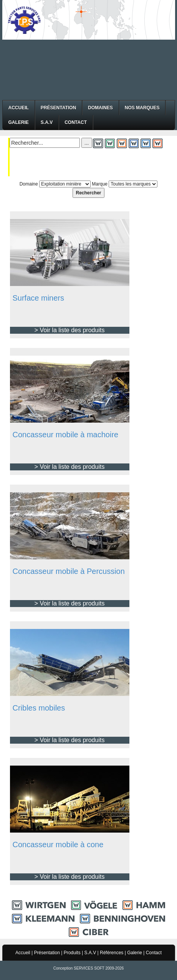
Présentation (58, 108)
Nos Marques (142, 108)
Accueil (19, 108)
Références (112, 953)
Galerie (19, 122)
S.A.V (47, 122)
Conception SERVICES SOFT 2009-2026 (89, 968)
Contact (76, 122)
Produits (72, 953)
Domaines (100, 108)
